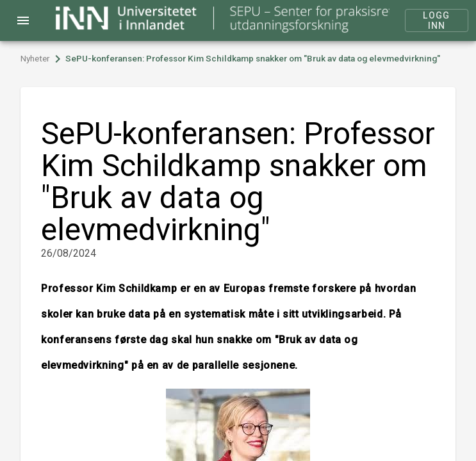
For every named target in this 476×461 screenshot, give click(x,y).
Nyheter (35, 59)
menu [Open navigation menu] (23, 20)
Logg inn (437, 20)
